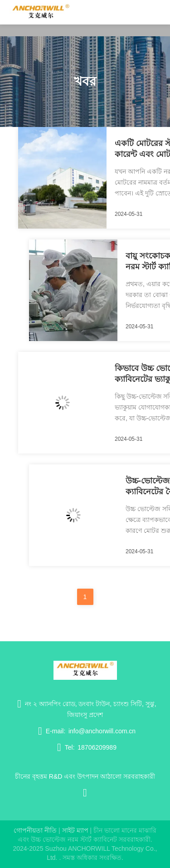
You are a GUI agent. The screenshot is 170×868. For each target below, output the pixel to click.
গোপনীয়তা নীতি (35, 830)
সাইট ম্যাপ (75, 830)
